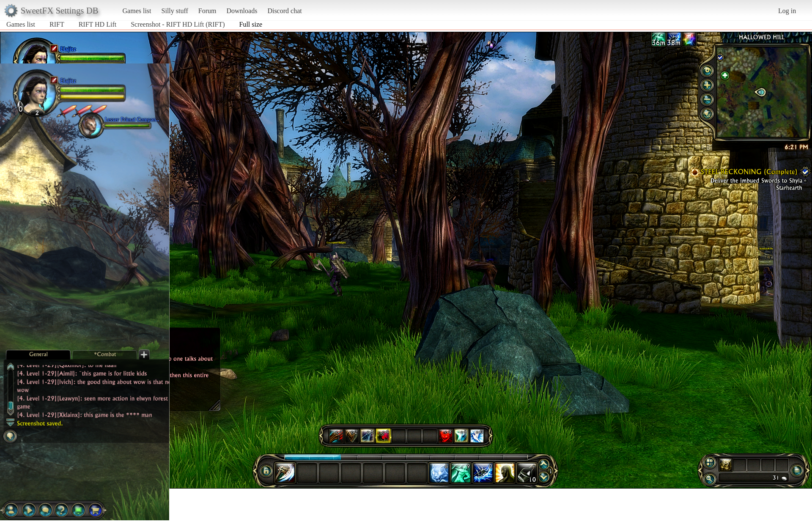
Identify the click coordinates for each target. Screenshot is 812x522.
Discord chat (284, 11)
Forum (207, 11)
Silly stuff (175, 11)
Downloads (242, 11)
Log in (787, 11)
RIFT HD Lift (97, 24)
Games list (137, 11)
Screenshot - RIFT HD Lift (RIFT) (178, 24)
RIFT (57, 24)
